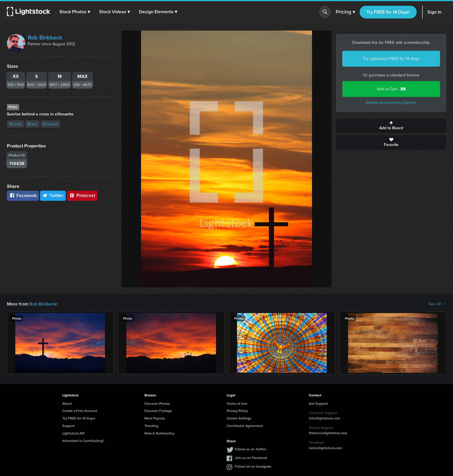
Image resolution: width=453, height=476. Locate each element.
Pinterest (82, 195)
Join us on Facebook (251, 458)
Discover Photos (157, 403)
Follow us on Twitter (250, 449)
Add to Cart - (391, 89)
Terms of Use (237, 403)
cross (15, 124)
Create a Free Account (80, 411)
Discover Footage (158, 411)
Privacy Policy (237, 411)
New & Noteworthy (159, 433)
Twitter (53, 195)
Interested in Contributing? (83, 441)
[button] (75, 12)
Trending (151, 426)
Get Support (318, 403)
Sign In (434, 12)
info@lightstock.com (325, 418)
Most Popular (155, 418)
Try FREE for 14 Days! (388, 12)
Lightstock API (73, 433)
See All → (437, 304)
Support (68, 426)
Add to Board (391, 126)
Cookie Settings (239, 418)
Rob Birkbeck (45, 38)
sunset (50, 124)
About (67, 403)
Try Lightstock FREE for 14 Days (391, 59)
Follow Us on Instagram (253, 466)
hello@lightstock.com (325, 448)
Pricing (345, 12)
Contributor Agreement (245, 426)
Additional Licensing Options (391, 103)
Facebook (23, 195)
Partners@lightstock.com (328, 433)
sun (32, 124)
